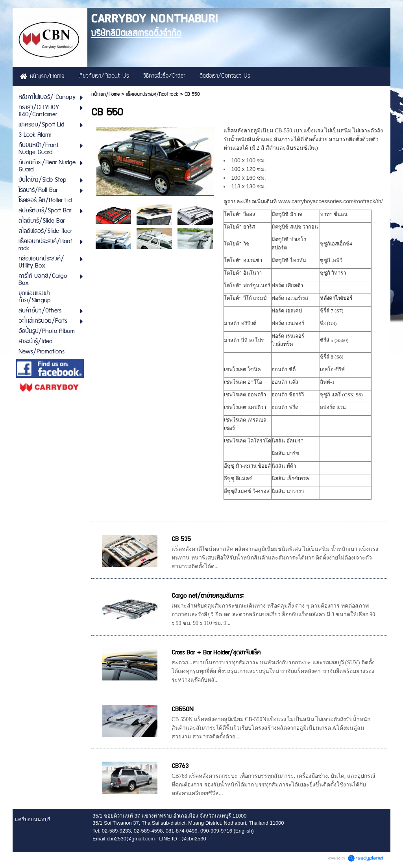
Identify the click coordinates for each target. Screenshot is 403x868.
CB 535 (181, 539)
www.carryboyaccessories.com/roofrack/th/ (330, 201)
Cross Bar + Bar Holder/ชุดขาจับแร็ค (216, 653)
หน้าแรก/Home (105, 94)
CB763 (180, 766)
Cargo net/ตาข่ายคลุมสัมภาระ (208, 596)
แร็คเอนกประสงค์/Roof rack (152, 94)
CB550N (182, 709)
